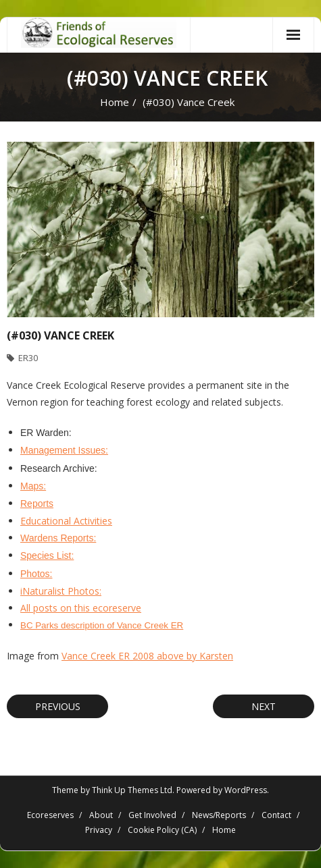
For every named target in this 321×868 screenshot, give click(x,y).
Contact (276, 815)
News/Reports (219, 815)
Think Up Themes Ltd (132, 790)
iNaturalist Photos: (61, 591)
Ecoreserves (50, 815)
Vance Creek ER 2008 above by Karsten (147, 656)
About (101, 815)
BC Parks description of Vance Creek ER (102, 625)
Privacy (99, 830)
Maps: (33, 486)
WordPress (246, 790)
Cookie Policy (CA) (162, 830)
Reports (37, 504)
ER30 (28, 358)
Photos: (36, 574)
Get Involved (152, 815)
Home (115, 102)
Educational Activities (66, 521)
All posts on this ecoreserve (81, 608)
